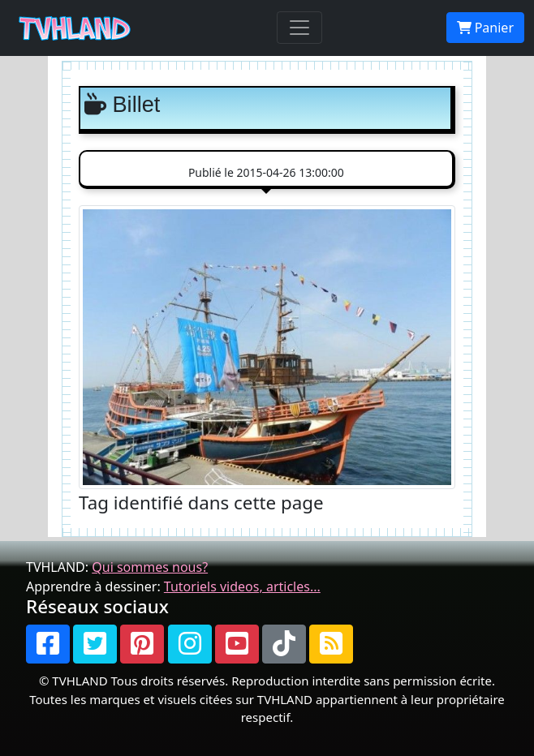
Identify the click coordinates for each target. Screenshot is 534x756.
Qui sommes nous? (150, 567)
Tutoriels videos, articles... (242, 586)
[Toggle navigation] (299, 28)
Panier (485, 28)
